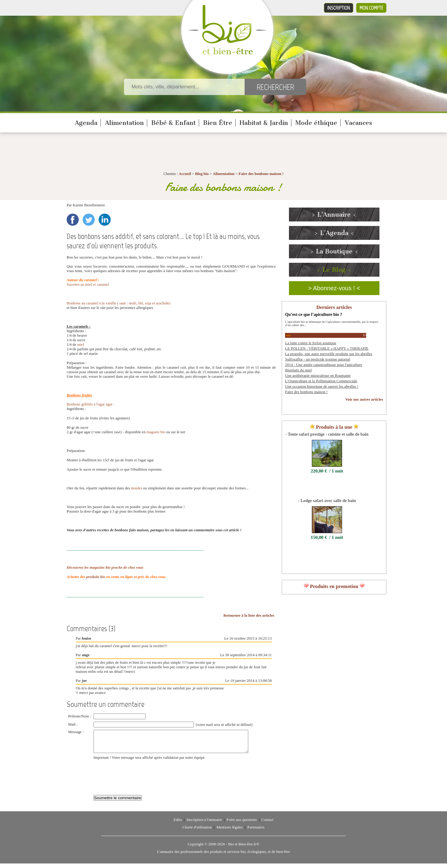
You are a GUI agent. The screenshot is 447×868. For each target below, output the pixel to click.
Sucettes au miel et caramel (88, 285)
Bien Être (218, 123)
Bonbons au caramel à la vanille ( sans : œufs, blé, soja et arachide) (119, 303)
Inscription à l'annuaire (204, 824)
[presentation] (139, 779)
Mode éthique (316, 123)
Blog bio (202, 174)
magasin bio (156, 432)
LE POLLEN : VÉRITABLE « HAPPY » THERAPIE (327, 348)
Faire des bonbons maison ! (261, 174)
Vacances (358, 123)
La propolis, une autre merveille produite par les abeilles (329, 354)
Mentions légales (230, 832)
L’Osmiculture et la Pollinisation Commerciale (321, 381)
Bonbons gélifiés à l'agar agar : (90, 404)
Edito (178, 824)
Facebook (73, 220)
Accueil (185, 174)
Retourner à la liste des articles (249, 615)
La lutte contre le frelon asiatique (311, 343)
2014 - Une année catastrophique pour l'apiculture (323, 365)
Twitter (89, 220)
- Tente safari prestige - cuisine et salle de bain (327, 434)
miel (81, 345)
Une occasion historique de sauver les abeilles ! (322, 386)
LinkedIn (105, 220)
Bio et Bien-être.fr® (244, 849)
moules (136, 488)
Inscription (339, 8)
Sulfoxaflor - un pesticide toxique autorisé (318, 359)
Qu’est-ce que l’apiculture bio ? (314, 314)
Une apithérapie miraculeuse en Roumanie (318, 376)
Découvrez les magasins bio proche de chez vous (105, 568)
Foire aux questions (242, 824)
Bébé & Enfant (173, 123)
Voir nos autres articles (364, 399)
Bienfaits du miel (298, 370)
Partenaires (256, 832)
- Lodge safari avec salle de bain (327, 501)
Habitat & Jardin (264, 123)
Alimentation (124, 123)
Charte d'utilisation (197, 832)
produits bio (96, 577)
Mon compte (371, 8)
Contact (268, 824)
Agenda (86, 123)
